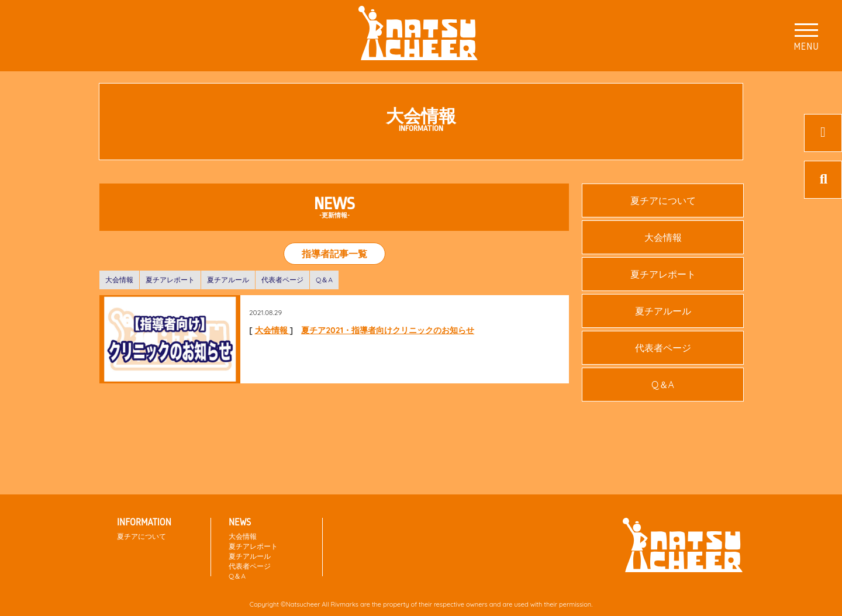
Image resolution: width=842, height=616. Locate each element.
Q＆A (324, 280)
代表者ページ (282, 280)
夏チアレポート (170, 280)
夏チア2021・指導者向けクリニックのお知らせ (388, 330)
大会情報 (119, 280)
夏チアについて (663, 200)
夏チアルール (228, 280)
